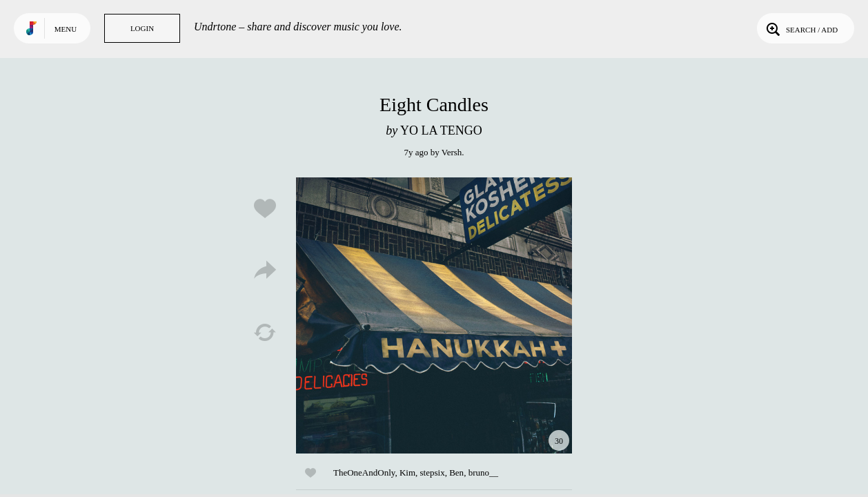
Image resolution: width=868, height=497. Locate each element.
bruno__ (483, 472)
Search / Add (801, 28)
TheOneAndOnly (364, 472)
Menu (66, 29)
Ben (456, 472)
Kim (407, 472)
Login (142, 28)
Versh (452, 152)
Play (434, 315)
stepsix (433, 472)
